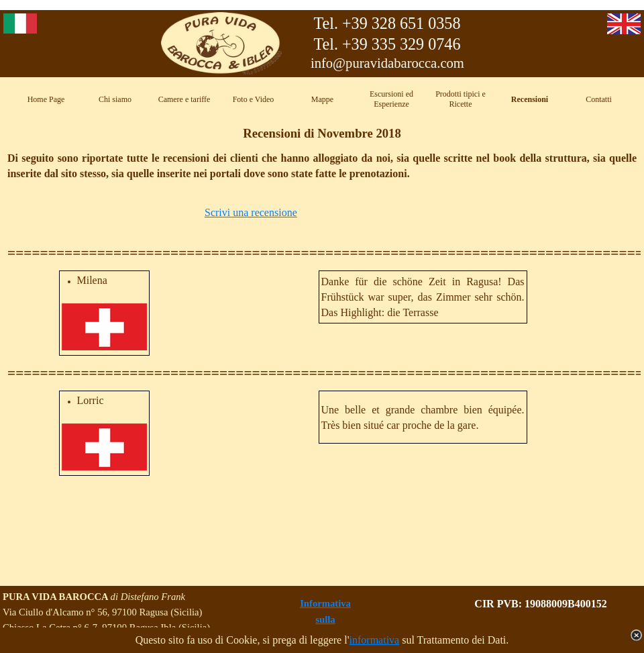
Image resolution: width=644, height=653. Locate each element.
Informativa (325, 603)
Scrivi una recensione (251, 212)
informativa (375, 640)
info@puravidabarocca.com (387, 63)
